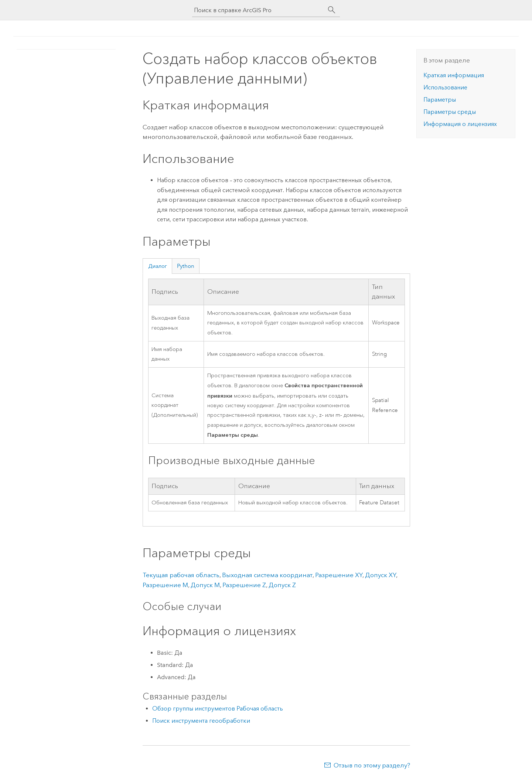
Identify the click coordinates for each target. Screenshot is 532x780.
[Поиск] (332, 10)
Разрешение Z (244, 585)
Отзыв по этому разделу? (372, 765)
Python (186, 266)
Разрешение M (165, 585)
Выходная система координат (267, 575)
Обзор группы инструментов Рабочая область (218, 709)
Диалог (158, 266)
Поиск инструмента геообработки (201, 721)
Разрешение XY (339, 575)
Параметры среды (450, 112)
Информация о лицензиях (460, 124)
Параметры (440, 100)
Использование (445, 87)
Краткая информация (454, 75)
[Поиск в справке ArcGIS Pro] (259, 10)
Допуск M (205, 585)
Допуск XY (381, 575)
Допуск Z (282, 585)
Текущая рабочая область (181, 575)
